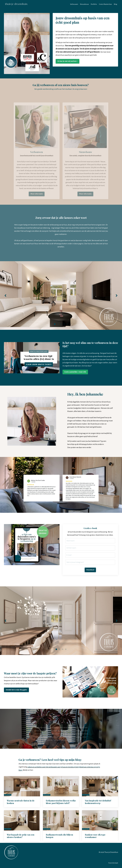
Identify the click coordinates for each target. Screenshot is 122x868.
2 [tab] (58, 324)
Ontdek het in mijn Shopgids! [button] (16, 690)
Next (117, 295)
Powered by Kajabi (113, 863)
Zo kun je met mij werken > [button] (67, 61)
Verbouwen (74, 4)
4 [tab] (64, 324)
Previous (5, 295)
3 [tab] (61, 324)
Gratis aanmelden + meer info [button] (75, 372)
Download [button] (90, 570)
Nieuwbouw (84, 4)
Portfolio (94, 4)
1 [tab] (55, 324)
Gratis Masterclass (105, 4)
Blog (115, 4)
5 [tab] (67, 324)
